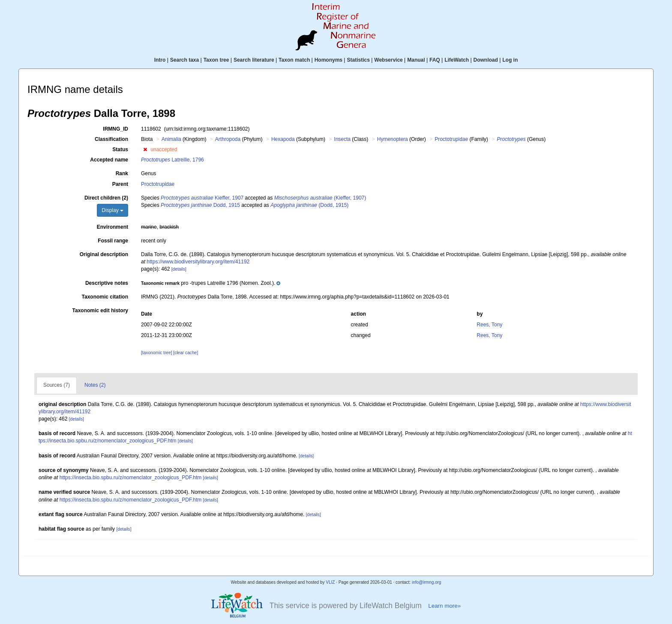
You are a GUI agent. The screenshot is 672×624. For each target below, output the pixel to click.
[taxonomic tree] (156, 353)
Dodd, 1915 (200, 205)
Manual (416, 60)
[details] (179, 269)
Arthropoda (228, 139)
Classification (111, 139)
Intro (160, 60)
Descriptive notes (107, 283)
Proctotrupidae (451, 139)
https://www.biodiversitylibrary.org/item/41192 (198, 262)
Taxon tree (216, 60)
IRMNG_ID (115, 129)
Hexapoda (283, 139)
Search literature (254, 60)
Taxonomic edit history (100, 311)
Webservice (388, 60)
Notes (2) (95, 385)
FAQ (435, 60)
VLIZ (330, 582)
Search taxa (184, 60)
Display (112, 210)
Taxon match (294, 60)
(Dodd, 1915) (309, 205)
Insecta (342, 139)
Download (486, 60)
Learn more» (444, 606)
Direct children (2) (106, 198)
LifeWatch (457, 60)
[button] (145, 149)
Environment (112, 227)
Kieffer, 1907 (202, 198)
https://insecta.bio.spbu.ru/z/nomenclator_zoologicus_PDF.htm (131, 478)
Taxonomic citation (105, 297)
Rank (122, 173)
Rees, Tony (489, 325)
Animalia (171, 139)
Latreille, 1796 (172, 160)
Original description (104, 254)
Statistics (358, 60)
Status (120, 149)
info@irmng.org (427, 582)
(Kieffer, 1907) (320, 198)
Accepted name (109, 160)
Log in (510, 60)
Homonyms (328, 60)
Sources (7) (57, 385)
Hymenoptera (393, 139)
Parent (120, 184)
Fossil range (113, 241)
